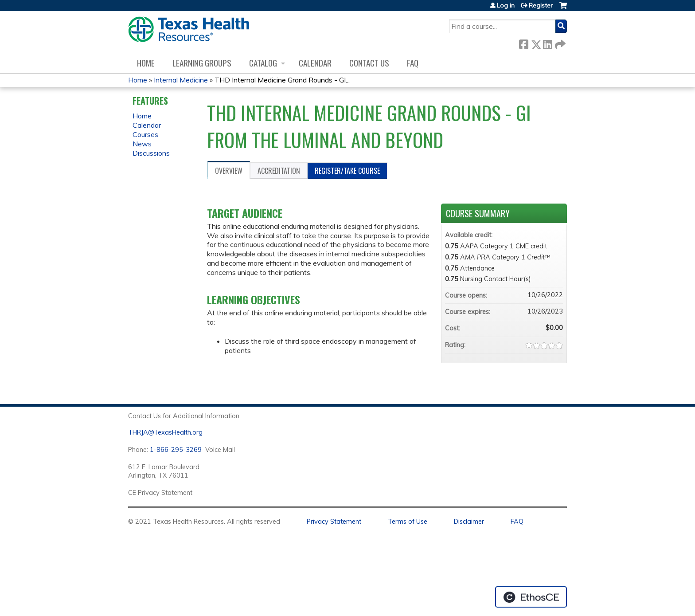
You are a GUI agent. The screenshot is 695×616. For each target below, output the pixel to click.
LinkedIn (547, 43)
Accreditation (279, 171)
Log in (506, 5)
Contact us (369, 63)
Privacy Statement (334, 522)
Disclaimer (469, 522)
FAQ (413, 63)
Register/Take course (347, 171)
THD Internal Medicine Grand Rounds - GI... (282, 80)
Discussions (151, 153)
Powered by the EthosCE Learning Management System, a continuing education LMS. (531, 597)
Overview (229, 171)
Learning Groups (202, 63)
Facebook (523, 43)
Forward (559, 43)
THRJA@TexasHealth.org (165, 432)
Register (541, 5)
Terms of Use (408, 522)
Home (146, 63)
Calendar (315, 63)
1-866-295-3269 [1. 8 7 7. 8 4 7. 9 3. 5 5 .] (176, 450)
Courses (145, 134)
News (142, 144)
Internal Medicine (181, 80)
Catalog (263, 63)
